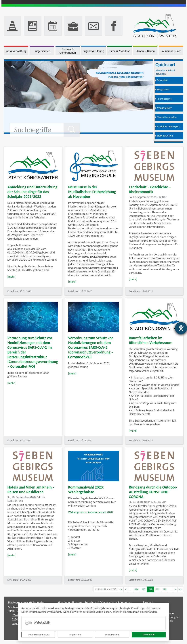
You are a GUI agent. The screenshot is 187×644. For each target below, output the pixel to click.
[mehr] (12, 277)
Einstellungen (112, 635)
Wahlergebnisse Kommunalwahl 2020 (90, 512)
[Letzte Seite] (180, 589)
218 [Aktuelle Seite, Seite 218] (150, 589)
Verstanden (149, 635)
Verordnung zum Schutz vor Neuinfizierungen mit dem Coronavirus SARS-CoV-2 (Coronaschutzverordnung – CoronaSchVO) (91, 347)
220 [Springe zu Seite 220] (164, 589)
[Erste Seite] (121, 589)
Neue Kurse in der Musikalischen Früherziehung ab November (92, 192)
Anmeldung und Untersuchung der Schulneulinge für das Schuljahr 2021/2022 (32, 192)
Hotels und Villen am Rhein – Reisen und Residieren (31, 490)
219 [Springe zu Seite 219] (158, 589)
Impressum (75, 635)
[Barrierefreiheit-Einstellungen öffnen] (181, 328)
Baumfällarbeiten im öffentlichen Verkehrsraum (151, 340)
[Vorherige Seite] (126, 589)
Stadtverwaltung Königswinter (26, 602)
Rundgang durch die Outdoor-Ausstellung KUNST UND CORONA (153, 492)
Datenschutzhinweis (38, 635)
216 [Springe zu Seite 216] (137, 589)
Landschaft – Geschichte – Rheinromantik (150, 189)
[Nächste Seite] (175, 589)
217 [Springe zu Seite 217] (143, 589)
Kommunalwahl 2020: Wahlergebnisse (86, 490)
